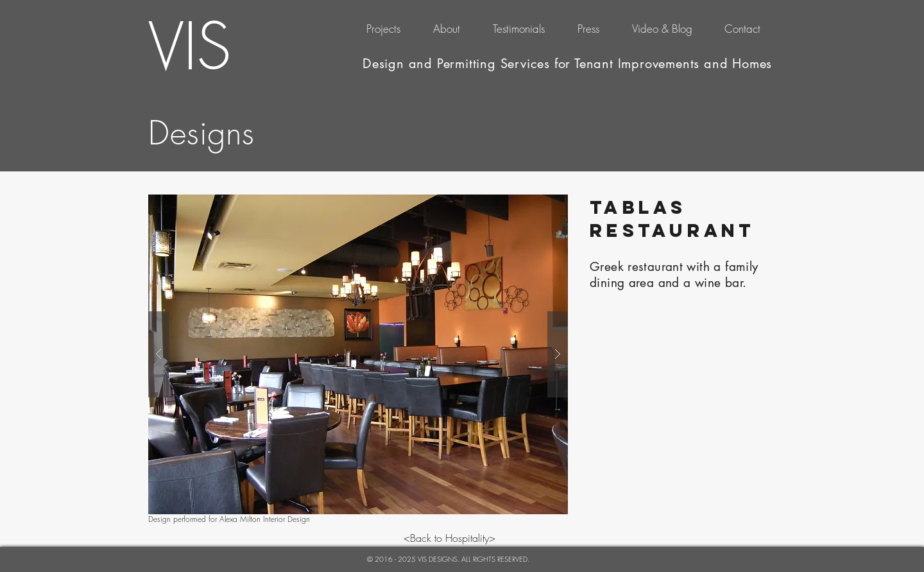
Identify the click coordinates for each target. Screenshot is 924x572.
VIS (189, 46)
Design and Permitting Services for (468, 64)
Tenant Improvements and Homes (673, 64)
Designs (201, 133)
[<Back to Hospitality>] (449, 538)
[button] (358, 354)
